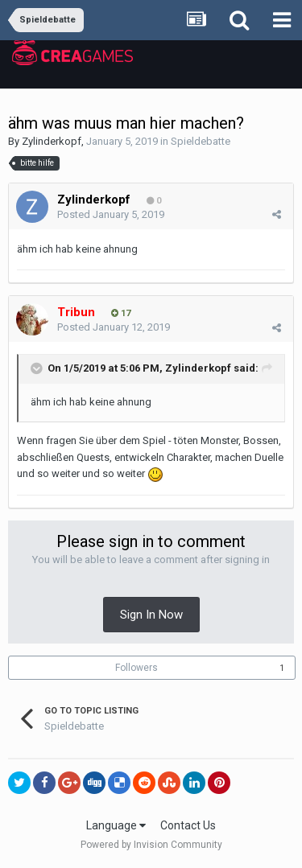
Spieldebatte (201, 141)
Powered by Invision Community (151, 845)
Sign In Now (151, 615)
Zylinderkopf (52, 141)
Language (116, 825)
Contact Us (188, 825)
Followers (137, 668)
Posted (111, 214)
